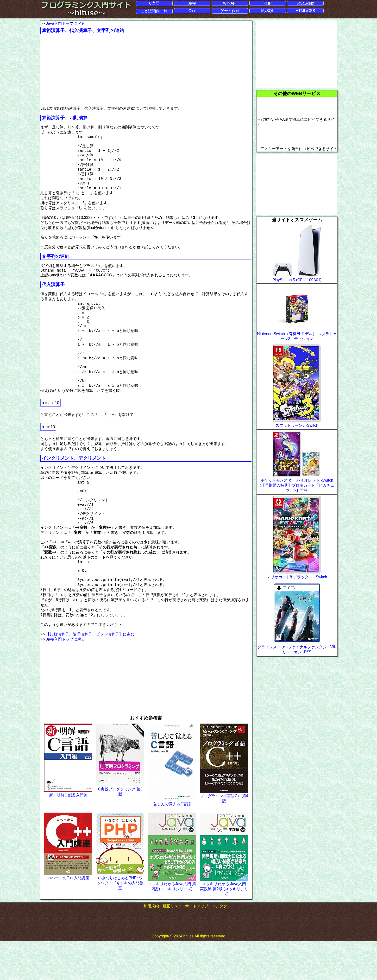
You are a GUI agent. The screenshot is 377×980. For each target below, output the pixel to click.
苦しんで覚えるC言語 (172, 843)
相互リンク (172, 945)
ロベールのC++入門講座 (68, 917)
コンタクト (221, 945)
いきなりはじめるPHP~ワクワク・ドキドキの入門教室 (120, 922)
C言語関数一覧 (154, 11)
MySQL (267, 11)
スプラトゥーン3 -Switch (297, 425)
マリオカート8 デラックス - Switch (297, 577)
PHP (268, 3)
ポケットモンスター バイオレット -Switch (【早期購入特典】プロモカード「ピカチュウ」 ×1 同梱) (297, 485)
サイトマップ (197, 945)
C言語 (154, 3)
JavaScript (305, 3)
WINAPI (230, 3)
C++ (192, 11)
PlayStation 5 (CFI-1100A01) (297, 280)
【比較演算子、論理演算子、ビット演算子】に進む (90, 673)
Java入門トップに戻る (65, 23)
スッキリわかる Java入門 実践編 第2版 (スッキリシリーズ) (224, 928)
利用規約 (151, 945)
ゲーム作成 (230, 11)
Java (192, 3)
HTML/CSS (305, 11)
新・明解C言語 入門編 (68, 834)
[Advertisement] (81, 70)
